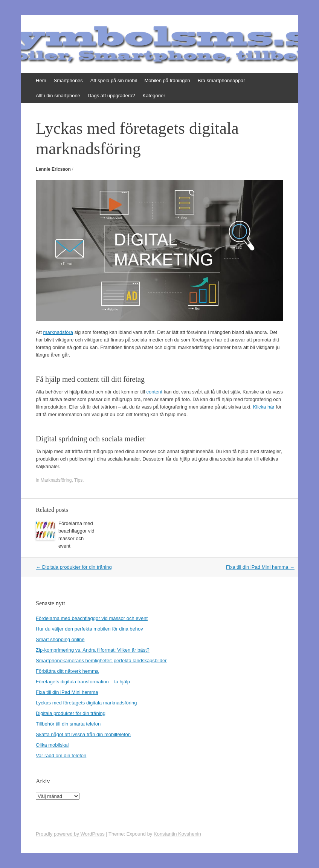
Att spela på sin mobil (114, 80)
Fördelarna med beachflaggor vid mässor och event (92, 618)
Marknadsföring (56, 480)
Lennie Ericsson (53, 169)
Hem (41, 80)
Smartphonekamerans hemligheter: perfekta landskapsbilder (101, 661)
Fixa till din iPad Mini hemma (260, 567)
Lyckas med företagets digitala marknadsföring (86, 703)
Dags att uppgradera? (111, 96)
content (154, 392)
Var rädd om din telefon (61, 755)
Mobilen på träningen (167, 80)
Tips (78, 480)
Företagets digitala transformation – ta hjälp (83, 682)
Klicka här (264, 407)
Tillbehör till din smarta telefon (68, 724)
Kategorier (154, 96)
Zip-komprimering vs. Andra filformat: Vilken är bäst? (93, 650)
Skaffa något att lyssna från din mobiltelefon (83, 734)
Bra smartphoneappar (221, 80)
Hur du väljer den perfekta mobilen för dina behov (89, 629)
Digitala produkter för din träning (74, 567)
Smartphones (68, 80)
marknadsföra (58, 332)
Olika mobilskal (52, 745)
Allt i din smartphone (58, 96)
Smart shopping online (60, 639)
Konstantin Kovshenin (177, 834)
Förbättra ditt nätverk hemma (67, 671)
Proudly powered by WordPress (70, 834)
